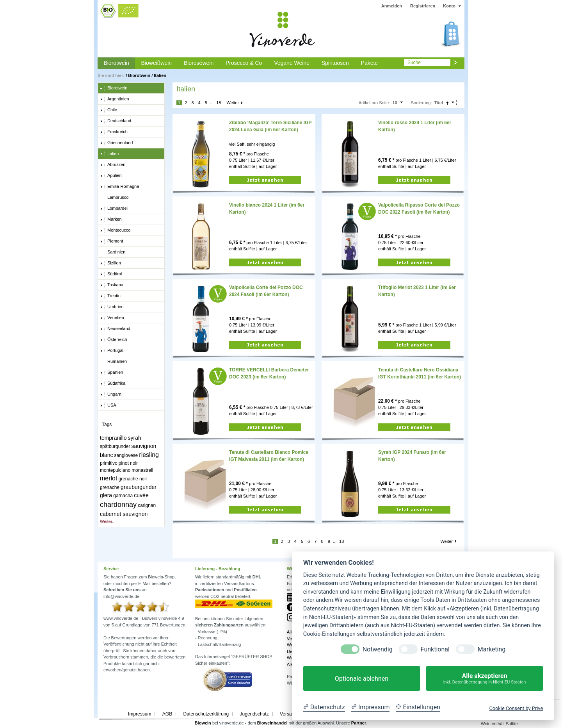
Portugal (112, 351)
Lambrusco (114, 198)
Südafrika (113, 384)
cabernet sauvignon (124, 514)
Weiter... (108, 521)
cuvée (141, 495)
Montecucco (115, 230)
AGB (167, 714)
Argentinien (115, 99)
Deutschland (116, 121)
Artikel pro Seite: (374, 103)
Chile (108, 110)
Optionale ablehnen (362, 679)
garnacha (123, 496)
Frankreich (114, 132)
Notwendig (378, 649)
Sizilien (110, 263)
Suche (414, 62)
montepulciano (115, 470)
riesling (149, 455)
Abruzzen (113, 165)
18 (219, 103)
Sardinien (113, 252)
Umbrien (112, 307)
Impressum (140, 714)
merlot (108, 478)
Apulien (111, 176)
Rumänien (113, 362)
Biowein (203, 723)
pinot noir (128, 463)
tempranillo (113, 438)
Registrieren (423, 6)
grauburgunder (139, 487)
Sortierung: (421, 103)
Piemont (111, 241)
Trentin (110, 296)
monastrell (142, 470)
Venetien (112, 318)
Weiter (233, 103)
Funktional (435, 649)
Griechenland (116, 143)
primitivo (109, 463)
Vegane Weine (292, 63)
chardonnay (118, 505)
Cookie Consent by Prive (516, 708)
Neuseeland (115, 329)
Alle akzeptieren (485, 679)
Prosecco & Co (244, 63)
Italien (160, 75)
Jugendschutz (254, 714)
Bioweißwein (157, 63)
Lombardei (114, 209)
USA (108, 405)
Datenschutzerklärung (206, 714)
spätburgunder (115, 446)
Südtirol (111, 274)
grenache (110, 487)
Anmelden (392, 6)
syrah (135, 438)
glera (106, 495)
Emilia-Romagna (119, 187)
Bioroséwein (199, 63)
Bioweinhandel (272, 723)
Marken (111, 219)
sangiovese (126, 455)
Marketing (492, 649)
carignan (147, 505)
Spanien (111, 373)
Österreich (114, 340)
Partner (359, 723)
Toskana (112, 285)
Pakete (370, 63)
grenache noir (133, 479)
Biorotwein (116, 63)
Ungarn (111, 394)
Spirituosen (335, 63)
